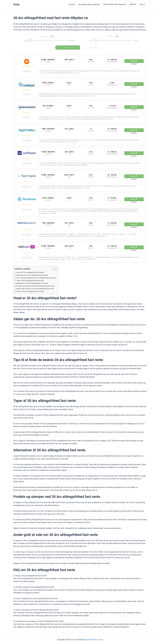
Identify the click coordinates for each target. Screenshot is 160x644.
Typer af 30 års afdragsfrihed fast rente (31, 281)
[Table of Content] (57, 269)
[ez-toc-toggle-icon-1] (56, 269)
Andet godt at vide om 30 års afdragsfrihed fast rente (36, 289)
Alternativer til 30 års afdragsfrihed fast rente (33, 283)
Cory (16, 4)
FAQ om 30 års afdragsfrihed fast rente (31, 291)
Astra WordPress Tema (94, 640)
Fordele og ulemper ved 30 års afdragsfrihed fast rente (37, 286)
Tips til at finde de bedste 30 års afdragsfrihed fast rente (37, 278)
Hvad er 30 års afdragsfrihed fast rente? (31, 272)
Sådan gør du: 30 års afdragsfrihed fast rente (33, 275)
